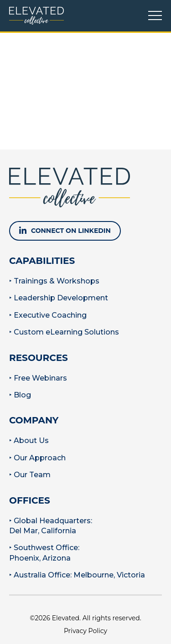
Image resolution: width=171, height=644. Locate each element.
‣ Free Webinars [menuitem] (38, 378)
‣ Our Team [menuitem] (30, 475)
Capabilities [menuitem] (42, 261)
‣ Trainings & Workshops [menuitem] (54, 281)
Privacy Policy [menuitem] (85, 631)
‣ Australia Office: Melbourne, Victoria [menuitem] (77, 575)
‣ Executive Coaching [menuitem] (48, 315)
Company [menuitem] (34, 420)
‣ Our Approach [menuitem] (37, 458)
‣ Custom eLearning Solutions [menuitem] (64, 332)
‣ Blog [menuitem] (20, 395)
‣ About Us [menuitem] (29, 440)
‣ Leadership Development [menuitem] (59, 298)
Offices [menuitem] (30, 500)
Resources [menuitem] (39, 358)
